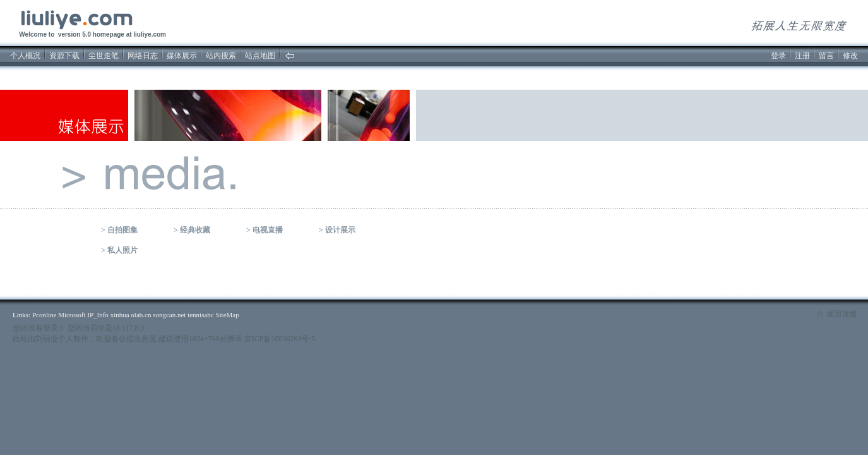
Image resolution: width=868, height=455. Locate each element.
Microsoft (72, 315)
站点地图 (260, 56)
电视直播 (268, 230)
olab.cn (141, 315)
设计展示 (340, 230)
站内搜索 (221, 56)
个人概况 (25, 56)
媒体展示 (182, 56)
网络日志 (143, 56)
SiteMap (227, 315)
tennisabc (201, 315)
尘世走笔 (104, 56)
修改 (850, 56)
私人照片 (122, 250)
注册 (802, 56)
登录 (778, 56)
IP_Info (98, 315)
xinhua (120, 315)
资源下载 (64, 56)
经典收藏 (195, 230)
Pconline (45, 315)
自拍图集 (122, 230)
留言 (826, 56)
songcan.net (169, 315)
